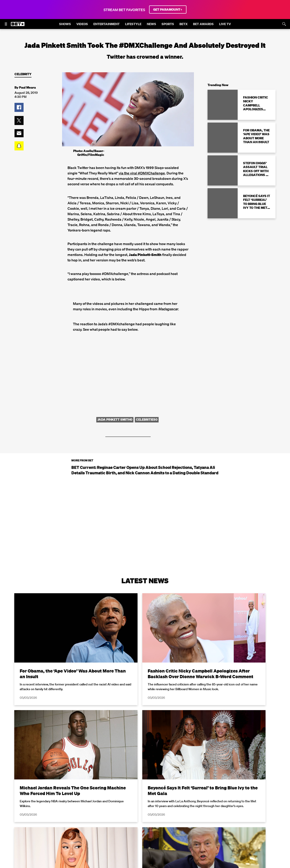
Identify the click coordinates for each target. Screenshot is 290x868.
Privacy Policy (217, 865)
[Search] (284, 24)
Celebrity (23, 74)
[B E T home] (18, 26)
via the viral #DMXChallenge (142, 173)
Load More (145, 814)
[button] (19, 107)
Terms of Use (174, 865)
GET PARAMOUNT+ (168, 10)
